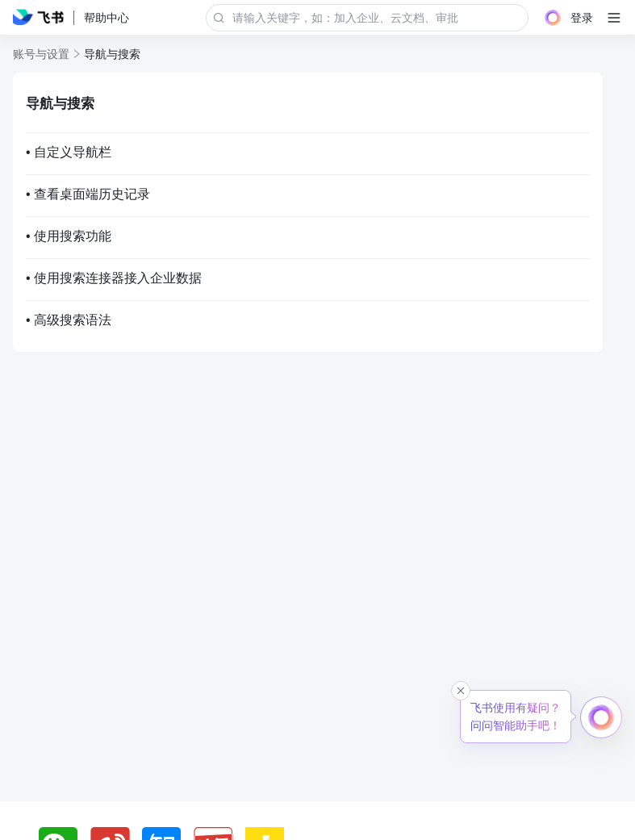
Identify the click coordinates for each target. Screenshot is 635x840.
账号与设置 (41, 54)
